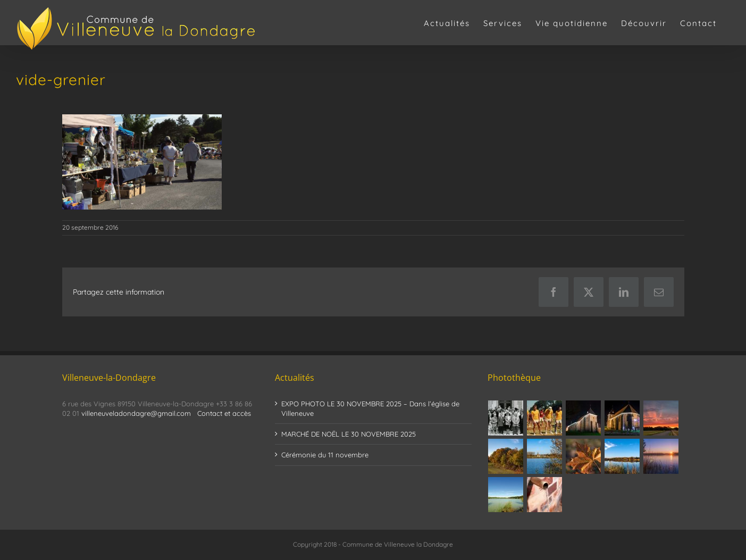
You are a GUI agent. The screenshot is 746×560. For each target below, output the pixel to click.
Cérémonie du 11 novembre (325, 455)
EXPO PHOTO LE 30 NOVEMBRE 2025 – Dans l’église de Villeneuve (370, 408)
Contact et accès (224, 413)
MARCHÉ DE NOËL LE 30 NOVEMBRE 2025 (349, 434)
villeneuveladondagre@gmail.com (136, 413)
